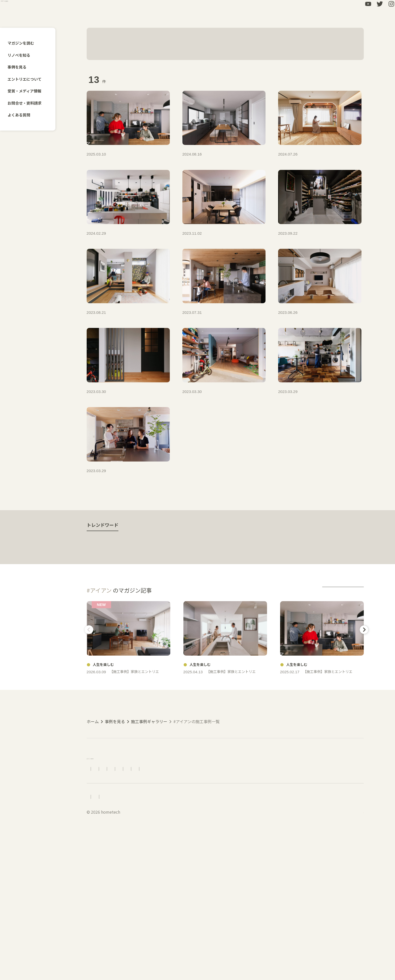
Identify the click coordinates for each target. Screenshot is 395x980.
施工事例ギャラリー (149, 842)
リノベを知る (22, 55)
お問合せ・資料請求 (27, 103)
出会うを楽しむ (107, 637)
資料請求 (259, 904)
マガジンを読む (24, 43)
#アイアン (138, 44)
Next (363, 725)
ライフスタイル (261, 637)
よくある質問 (22, 115)
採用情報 (95, 939)
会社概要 (119, 939)
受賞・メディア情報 (27, 91)
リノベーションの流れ (171, 904)
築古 (167, 637)
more (343, 686)
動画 (228, 637)
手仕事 (142, 637)
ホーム (93, 842)
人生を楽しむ (197, 637)
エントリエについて (27, 79)
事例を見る (20, 67)
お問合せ (236, 904)
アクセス (136, 904)
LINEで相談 (285, 904)
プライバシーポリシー (156, 939)
